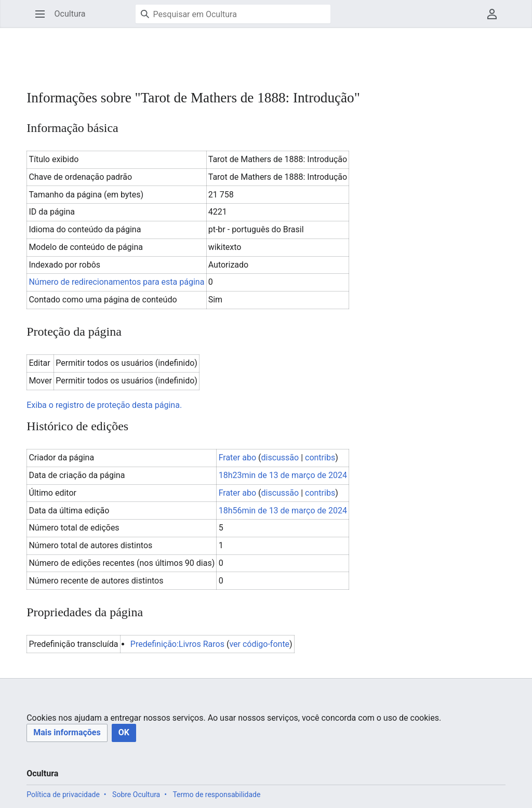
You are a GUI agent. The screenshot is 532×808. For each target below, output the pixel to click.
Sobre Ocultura (136, 794)
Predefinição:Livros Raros (177, 644)
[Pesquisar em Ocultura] (233, 14)
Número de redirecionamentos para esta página (116, 282)
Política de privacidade (63, 794)
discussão (280, 458)
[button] (67, 733)
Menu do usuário (495, 19)
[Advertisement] (216, 52)
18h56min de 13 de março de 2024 (283, 511)
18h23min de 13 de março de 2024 (283, 475)
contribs (320, 458)
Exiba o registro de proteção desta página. (104, 405)
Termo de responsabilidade (216, 794)
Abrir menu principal (43, 19)
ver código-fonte (259, 644)
